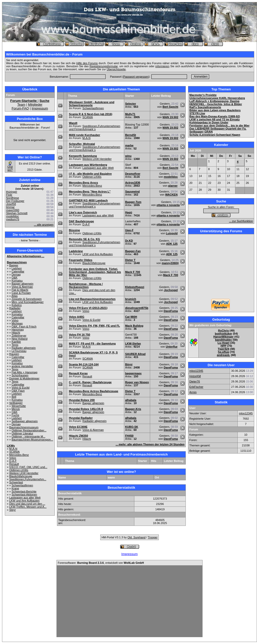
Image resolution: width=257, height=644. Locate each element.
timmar (10, 207)
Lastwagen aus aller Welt (25, 498)
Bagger (14, 265)
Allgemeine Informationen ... (26, 256)
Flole (9, 195)
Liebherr (17, 268)
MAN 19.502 (170, 117)
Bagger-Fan (133, 251)
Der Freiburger (15, 201)
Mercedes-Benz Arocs (84, 183)
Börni (129, 364)
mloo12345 (196, 371)
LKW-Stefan (133, 344)
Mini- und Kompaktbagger (27, 302)
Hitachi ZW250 (78, 436)
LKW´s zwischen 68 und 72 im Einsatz (215, 119)
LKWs (11, 446)
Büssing (74, 230)
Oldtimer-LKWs (19, 470)
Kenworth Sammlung (83, 156)
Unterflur (172, 347)
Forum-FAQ (20, 108)
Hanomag (18, 330)
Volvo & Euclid (20, 388)
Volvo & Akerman (22, 287)
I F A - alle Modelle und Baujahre (90, 174)
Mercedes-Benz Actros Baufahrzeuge (94, 391)
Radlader (15, 308)
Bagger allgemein (22, 284)
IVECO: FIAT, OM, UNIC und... (28, 467)
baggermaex (133, 373)
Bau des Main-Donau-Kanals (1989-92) (215, 116)
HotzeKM (195, 376)
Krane (15, 488)
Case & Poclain (21, 293)
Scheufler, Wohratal (82, 144)
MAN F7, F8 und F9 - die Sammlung (92, 344)
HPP (223, 346)
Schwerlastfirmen (22, 485)
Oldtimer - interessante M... (28, 436)
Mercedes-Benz (19, 455)
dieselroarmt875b (137, 308)
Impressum (40, 108)
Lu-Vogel (223, 343)
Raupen (14, 354)
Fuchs (15, 415)
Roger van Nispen (137, 382)
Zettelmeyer (19, 336)
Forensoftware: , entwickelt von (101, 563)
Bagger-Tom (133, 202)
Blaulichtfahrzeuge (21, 476)
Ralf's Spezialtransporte (205, 107)
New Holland (19, 339)
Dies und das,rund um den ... (27, 504)
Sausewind (132, 191)
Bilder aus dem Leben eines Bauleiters (215, 110)
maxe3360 (13, 210)
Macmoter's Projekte (203, 95)
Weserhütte (19, 406)
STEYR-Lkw (197, 113)
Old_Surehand (137, 537)
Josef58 (11, 204)
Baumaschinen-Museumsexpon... (32, 440)
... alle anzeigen (44, 225)
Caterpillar (18, 271)
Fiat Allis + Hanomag (24, 372)
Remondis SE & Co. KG (84, 239)
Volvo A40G (77, 317)
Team (21, 105)
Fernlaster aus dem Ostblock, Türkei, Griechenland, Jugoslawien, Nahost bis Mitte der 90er (95, 272)
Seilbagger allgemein (25, 421)
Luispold (172, 233)
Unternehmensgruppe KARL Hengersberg (217, 98)
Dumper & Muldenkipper (24, 378)
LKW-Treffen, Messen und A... (28, 507)
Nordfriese (13, 198)
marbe (129, 145)
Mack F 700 (133, 272)
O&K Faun (18, 391)
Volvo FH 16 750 (80, 335)
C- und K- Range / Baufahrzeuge (90, 382)
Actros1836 (133, 183)
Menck (16, 409)
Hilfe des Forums (87, 63)
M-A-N (13, 449)
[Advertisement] (221, 267)
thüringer (12, 192)
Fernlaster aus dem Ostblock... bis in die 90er (219, 126)
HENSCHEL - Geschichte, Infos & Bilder (216, 104)
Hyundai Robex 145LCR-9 (86, 409)
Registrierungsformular (104, 66)
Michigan (17, 323)
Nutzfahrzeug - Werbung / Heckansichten (86, 285)
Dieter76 (195, 381)
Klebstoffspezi (135, 287)
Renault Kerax (78, 373)
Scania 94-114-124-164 (84, 364)
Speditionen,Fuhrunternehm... (28, 479)
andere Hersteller (22, 366)
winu (128, 156)
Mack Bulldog (134, 326)
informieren (162, 66)
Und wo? (10, 168)
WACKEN (171, 195)
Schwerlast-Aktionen (24, 495)
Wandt (73, 123)
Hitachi (16, 333)
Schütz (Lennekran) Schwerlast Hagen (215, 135)
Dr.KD (129, 241)
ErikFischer (196, 387)
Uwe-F (129, 230)
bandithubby (223, 340)
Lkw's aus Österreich (83, 212)
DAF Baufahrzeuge (81, 221)
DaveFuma (171, 311)
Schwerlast (16, 482)
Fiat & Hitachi (20, 290)
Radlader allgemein (24, 348)
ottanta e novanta (168, 205)
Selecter (131, 104)
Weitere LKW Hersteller (24, 473)
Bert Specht (170, 107)
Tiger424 (224, 349)
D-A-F (13, 461)
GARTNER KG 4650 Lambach (88, 200)
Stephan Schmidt (17, 213)
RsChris (223, 331)
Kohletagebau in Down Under (209, 122)
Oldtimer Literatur (22, 433)
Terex (15, 345)
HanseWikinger (223, 337)
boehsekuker (223, 334)
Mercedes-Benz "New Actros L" (90, 191)
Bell (14, 397)
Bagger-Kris (133, 409)
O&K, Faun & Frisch (24, 326)
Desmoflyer (133, 174)
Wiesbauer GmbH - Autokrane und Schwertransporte (92, 104)
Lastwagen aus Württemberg (88, 165)
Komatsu (17, 281)
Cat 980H (131, 317)
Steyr (12, 510)
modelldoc (12, 216)
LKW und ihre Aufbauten (24, 501)
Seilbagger (16, 403)
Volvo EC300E (78, 427)
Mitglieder (35, 105)
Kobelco (17, 305)
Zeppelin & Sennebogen (26, 299)
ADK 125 (172, 244)
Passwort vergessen (136, 77)
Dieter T (130, 260)
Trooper (153, 537)
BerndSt (131, 135)
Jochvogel (171, 290)
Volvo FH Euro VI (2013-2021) (88, 308)
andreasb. (223, 355)
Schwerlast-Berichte (24, 491)
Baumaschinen (17, 262)
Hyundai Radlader (81, 418)
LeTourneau (19, 351)
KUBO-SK (132, 427)
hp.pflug (223, 352)
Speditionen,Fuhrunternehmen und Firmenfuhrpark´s (95, 128)
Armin (193, 392)
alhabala (131, 400)
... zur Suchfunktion (241, 221)
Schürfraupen (20, 375)
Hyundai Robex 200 (82, 400)
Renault (14, 464)
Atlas (15, 296)
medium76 (13, 219)
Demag (16, 275)
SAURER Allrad (135, 354)
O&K (14, 278)
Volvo (15, 320)
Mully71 (130, 114)
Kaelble (16, 342)
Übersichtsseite (116, 69)
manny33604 (170, 263)
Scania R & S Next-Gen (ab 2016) (91, 114)
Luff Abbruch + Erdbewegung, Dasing (214, 101)
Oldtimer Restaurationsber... (29, 430)
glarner (173, 186)
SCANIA (14, 452)
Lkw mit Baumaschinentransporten (92, 299)
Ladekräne (76, 251)
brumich (131, 299)
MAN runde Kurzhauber (85, 135)
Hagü (129, 212)
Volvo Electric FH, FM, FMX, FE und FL (95, 326)
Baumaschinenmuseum (24, 427)
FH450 (129, 436)
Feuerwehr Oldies (81, 260)
